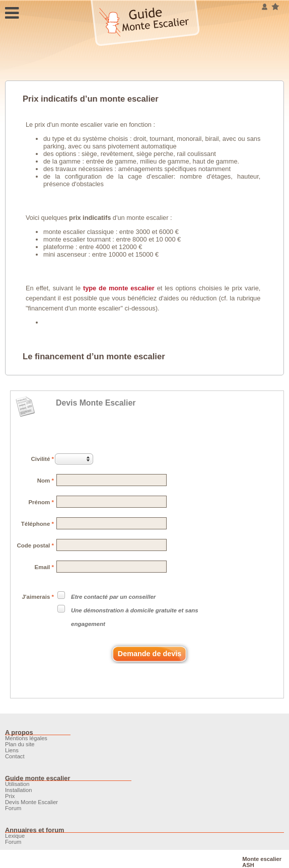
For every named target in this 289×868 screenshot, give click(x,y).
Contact (15, 756)
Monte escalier (262, 859)
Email (44, 567)
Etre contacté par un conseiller (113, 597)
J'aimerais (38, 597)
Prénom (41, 502)
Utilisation (17, 784)
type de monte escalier (119, 288)
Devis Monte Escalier (96, 403)
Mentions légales (26, 738)
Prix (10, 796)
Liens (12, 750)
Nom (46, 481)
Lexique (15, 836)
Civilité (43, 459)
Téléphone (38, 524)
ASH (248, 865)
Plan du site (20, 744)
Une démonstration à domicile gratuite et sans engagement (135, 617)
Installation (19, 790)
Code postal (35, 545)
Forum (13, 808)
